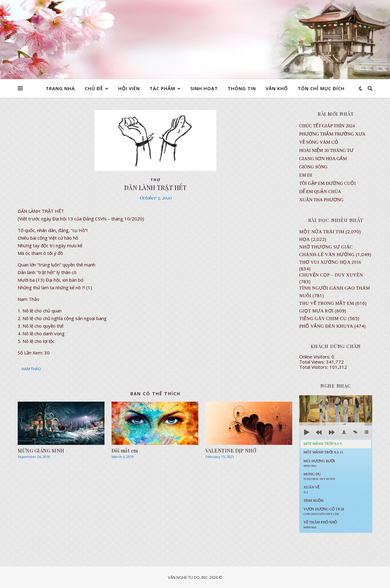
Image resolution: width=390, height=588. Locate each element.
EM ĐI (306, 175)
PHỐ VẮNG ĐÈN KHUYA (326, 326)
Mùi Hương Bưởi (319, 463)
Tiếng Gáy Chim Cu (323, 319)
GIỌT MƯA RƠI (316, 311)
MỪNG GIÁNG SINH (41, 451)
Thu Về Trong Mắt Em (327, 303)
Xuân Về (312, 489)
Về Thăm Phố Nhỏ (320, 524)
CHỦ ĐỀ (94, 88)
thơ (156, 180)
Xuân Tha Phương (321, 200)
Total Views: (313, 362)
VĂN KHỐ (277, 88)
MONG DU (319, 476)
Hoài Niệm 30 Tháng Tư (326, 150)
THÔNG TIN (242, 88)
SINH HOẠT (204, 88)
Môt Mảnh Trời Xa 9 (323, 444)
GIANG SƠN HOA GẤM (323, 159)
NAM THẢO (31, 369)
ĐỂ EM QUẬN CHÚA (320, 192)
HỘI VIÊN (129, 88)
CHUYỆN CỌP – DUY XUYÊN (331, 275)
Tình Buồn (314, 501)
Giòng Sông (313, 167)
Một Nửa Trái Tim (322, 232)
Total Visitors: (314, 367)
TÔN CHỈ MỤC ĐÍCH (321, 88)
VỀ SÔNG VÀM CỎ (319, 142)
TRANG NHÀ (60, 88)
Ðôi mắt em (125, 451)
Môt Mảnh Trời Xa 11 (323, 452)
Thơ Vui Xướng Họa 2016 (330, 262)
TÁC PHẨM (162, 88)
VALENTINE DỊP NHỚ (231, 451)
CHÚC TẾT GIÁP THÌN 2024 (327, 126)
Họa (305, 239)
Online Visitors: (315, 357)
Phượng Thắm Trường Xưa (332, 134)
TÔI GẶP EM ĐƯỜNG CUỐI (327, 183)
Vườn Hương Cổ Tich (324, 511)
